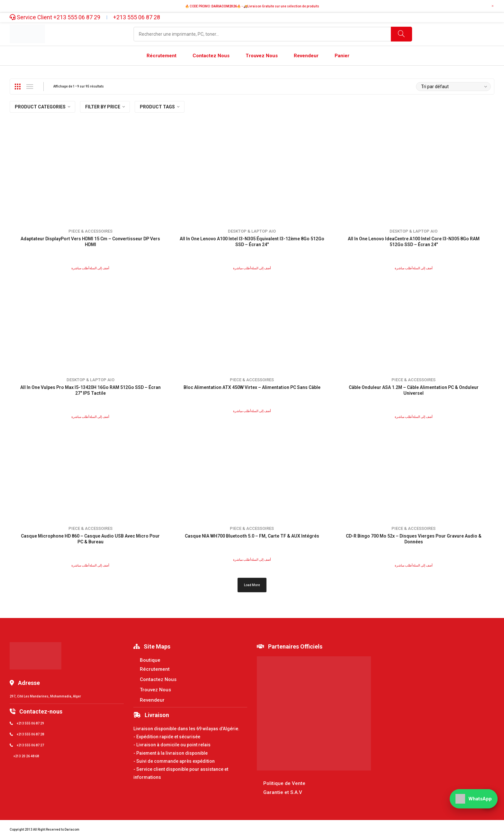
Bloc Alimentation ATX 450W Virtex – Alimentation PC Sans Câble (252, 387)
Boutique (150, 660)
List (30, 87)
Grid (17, 87)
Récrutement (155, 669)
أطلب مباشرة (80, 268)
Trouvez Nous (155, 690)
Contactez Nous (158, 679)
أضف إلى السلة (99, 268)
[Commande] (453, 87)
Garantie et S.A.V (283, 792)
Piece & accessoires (90, 231)
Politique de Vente (284, 783)
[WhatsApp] (474, 799)
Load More (252, 585)
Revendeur (152, 700)
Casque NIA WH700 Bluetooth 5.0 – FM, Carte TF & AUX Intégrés (252, 536)
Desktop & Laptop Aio (252, 231)
